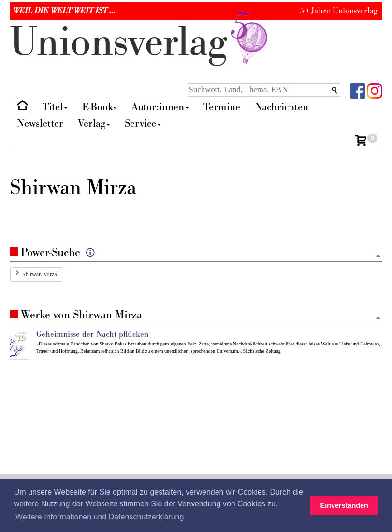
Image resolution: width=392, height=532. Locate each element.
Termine (222, 107)
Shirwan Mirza (40, 274)
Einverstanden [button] (344, 505)
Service (143, 123)
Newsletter (40, 123)
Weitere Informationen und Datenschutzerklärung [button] (100, 517)
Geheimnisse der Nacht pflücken (92, 334)
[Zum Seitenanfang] (378, 256)
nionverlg (141, 42)
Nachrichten (282, 107)
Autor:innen (160, 107)
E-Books (100, 107)
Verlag (94, 123)
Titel (55, 107)
